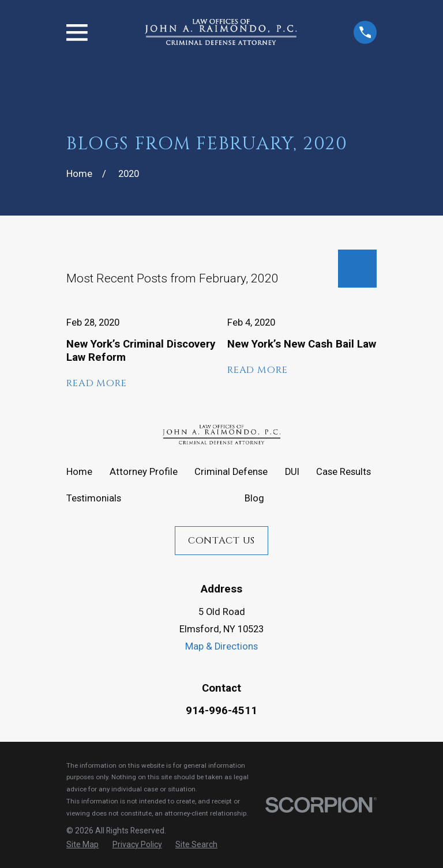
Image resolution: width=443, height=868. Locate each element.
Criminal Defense (231, 472)
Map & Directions (221, 646)
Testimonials (94, 498)
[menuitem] (82, 844)
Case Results (343, 472)
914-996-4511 (221, 711)
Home (79, 472)
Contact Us (221, 541)
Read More (97, 383)
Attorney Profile (144, 472)
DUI (292, 472)
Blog (254, 498)
